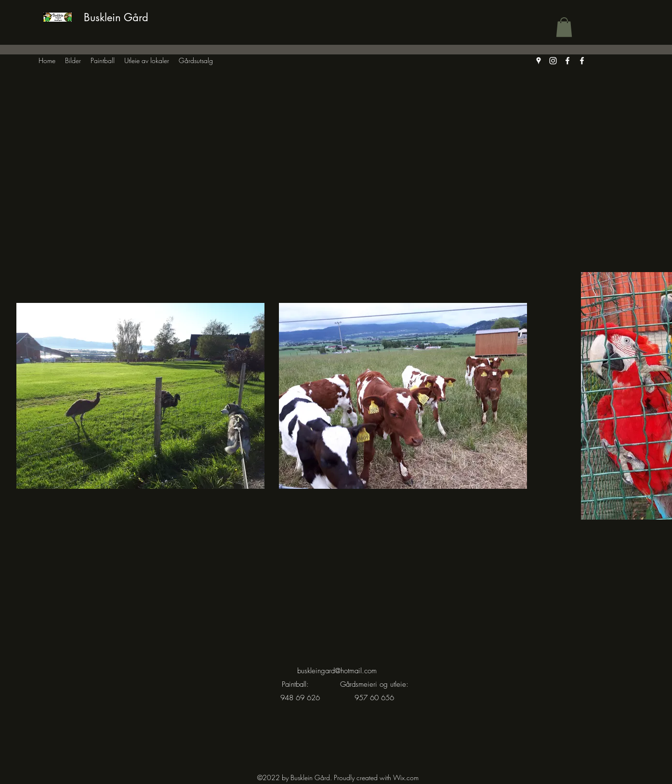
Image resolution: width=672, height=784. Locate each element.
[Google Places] (539, 61)
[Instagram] (553, 61)
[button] (564, 27)
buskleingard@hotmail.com (337, 671)
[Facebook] (567, 61)
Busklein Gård (116, 17)
